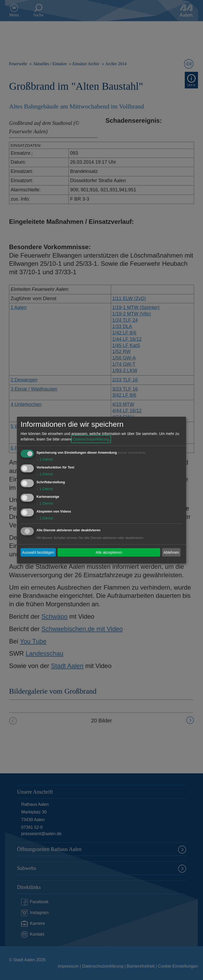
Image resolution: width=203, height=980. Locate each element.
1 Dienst (45, 459)
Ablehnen (171, 552)
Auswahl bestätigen (38, 552)
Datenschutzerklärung (91, 439)
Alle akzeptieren (109, 552)
